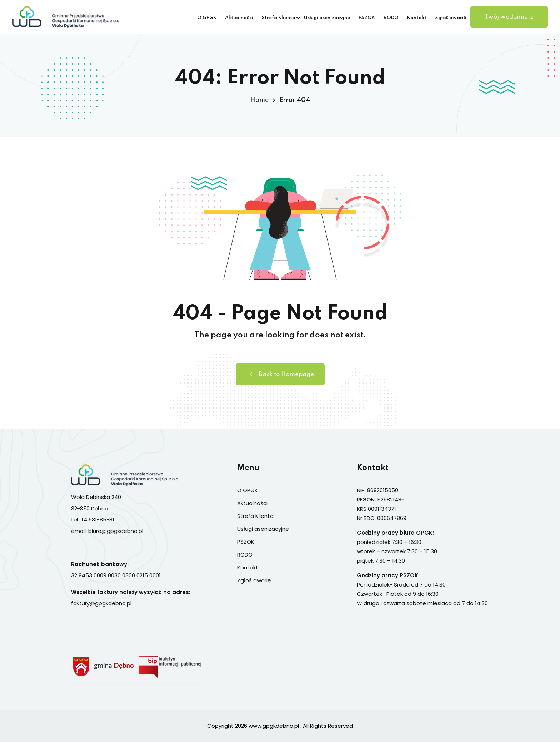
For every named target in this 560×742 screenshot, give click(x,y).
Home (259, 100)
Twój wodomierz (509, 17)
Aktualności (239, 18)
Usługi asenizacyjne (327, 18)
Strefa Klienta (279, 18)
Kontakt (417, 18)
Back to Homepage (280, 374)
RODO (391, 18)
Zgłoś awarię (451, 18)
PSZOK (367, 18)
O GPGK (207, 18)
